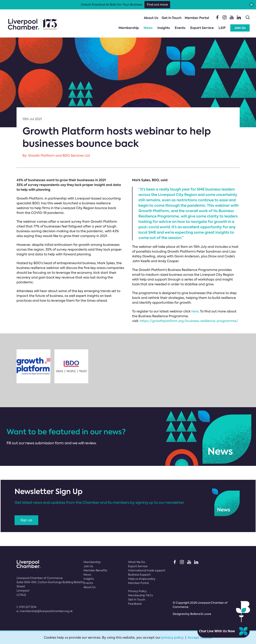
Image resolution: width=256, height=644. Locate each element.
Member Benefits (95, 570)
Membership (129, 28)
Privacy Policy (137, 591)
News (148, 28)
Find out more (157, 5)
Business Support (139, 575)
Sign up (26, 520)
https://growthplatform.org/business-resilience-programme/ (189, 321)
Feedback (135, 604)
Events (180, 28)
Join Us (240, 28)
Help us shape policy (142, 579)
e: (45, 611)
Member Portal (197, 18)
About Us (151, 18)
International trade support (147, 570)
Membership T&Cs (140, 595)
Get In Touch (172, 18)
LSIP (222, 28)
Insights (164, 28)
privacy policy (173, 638)
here (195, 311)
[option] (33, 366)
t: (26, 607)
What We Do (137, 562)
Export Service (202, 28)
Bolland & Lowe (201, 614)
